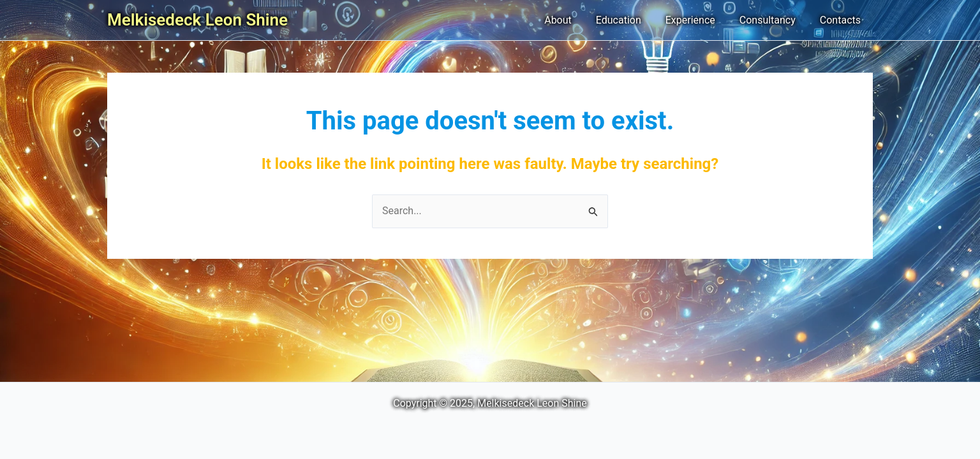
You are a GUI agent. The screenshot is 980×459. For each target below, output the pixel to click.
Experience (700, 20)
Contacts (842, 20)
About (575, 20)
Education (632, 20)
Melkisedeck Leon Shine (197, 20)
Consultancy (773, 20)
